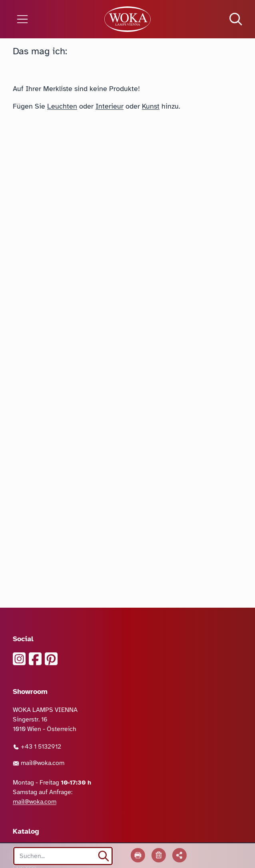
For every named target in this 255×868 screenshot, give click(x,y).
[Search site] (63, 856)
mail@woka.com (39, 763)
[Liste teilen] (179, 855)
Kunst (151, 106)
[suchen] (104, 856)
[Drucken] (138, 855)
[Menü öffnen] (43, 19)
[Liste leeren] (159, 855)
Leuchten (62, 106)
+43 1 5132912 (37, 747)
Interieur (110, 106)
